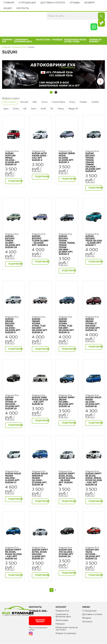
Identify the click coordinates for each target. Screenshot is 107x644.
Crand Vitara (58, 102)
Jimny (16, 109)
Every (72, 102)
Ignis (6, 109)
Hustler (83, 102)
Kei (25, 109)
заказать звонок (40, 621)
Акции (8, 8)
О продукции (27, 3)
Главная (9, 3)
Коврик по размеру (95, 41)
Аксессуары (43, 40)
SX (52, 109)
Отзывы (75, 3)
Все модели (10, 102)
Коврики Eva (7, 41)
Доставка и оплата (53, 3)
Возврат (90, 3)
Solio (34, 109)
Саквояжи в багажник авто (23, 41)
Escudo (24, 102)
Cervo (44, 102)
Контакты (23, 8)
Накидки (57, 40)
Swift (43, 109)
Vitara (61, 109)
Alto (35, 102)
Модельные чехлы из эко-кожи (75, 41)
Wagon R (73, 109)
